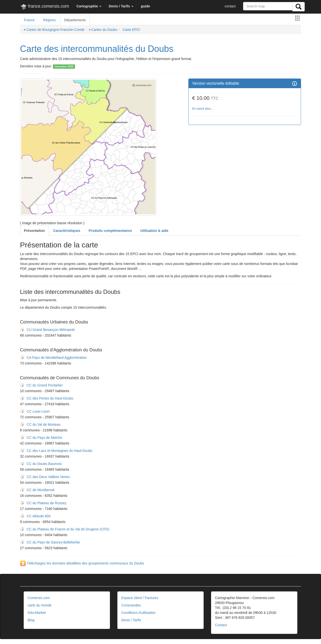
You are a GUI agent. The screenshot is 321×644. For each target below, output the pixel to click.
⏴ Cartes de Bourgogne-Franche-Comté (54, 30)
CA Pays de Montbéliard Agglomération (53, 358)
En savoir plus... (203, 109)
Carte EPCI (131, 30)
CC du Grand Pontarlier (41, 385)
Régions (49, 20)
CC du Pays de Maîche (41, 438)
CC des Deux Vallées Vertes (45, 477)
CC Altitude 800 (35, 516)
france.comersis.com (45, 7)
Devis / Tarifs (131, 620)
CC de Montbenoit (37, 490)
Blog (31, 620)
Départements (75, 20)
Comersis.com (39, 598)
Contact (221, 625)
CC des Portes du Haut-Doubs (47, 399)
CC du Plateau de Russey (43, 503)
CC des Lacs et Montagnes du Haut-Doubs (56, 451)
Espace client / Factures (140, 598)
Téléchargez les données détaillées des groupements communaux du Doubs (82, 563)
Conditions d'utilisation (138, 613)
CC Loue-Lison (35, 412)
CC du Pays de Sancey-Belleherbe (50, 543)
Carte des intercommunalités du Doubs (97, 49)
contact (230, 6)
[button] (89, 6)
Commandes (131, 605)
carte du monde (40, 605)
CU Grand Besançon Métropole (47, 330)
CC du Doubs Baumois (41, 464)
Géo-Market (37, 613)
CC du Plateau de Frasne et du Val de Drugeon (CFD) (65, 529)
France (29, 20)
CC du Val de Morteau (40, 425)
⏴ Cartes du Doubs (103, 30)
